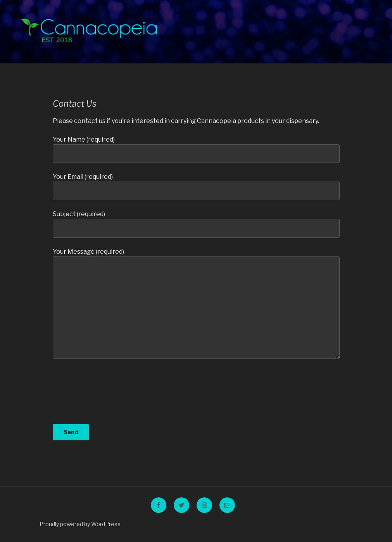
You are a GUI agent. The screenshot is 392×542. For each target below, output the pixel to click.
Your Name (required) (196, 149)
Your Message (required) (196, 303)
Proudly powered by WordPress (80, 524)
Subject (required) (196, 224)
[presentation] (85, 396)
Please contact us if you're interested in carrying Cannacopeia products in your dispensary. (186, 121)
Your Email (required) (196, 187)
